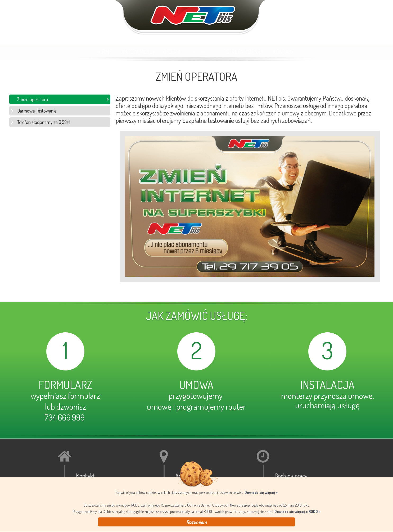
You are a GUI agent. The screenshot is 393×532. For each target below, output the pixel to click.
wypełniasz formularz (65, 395)
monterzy (297, 395)
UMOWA (196, 385)
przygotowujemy (196, 395)
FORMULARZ (65, 385)
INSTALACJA (327, 385)
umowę (159, 406)
